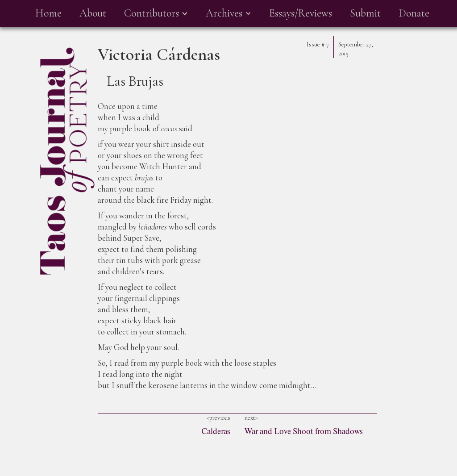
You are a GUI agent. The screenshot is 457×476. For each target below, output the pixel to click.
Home (48, 13)
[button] (156, 13)
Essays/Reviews (301, 13)
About (93, 13)
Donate (414, 13)
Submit (365, 13)
